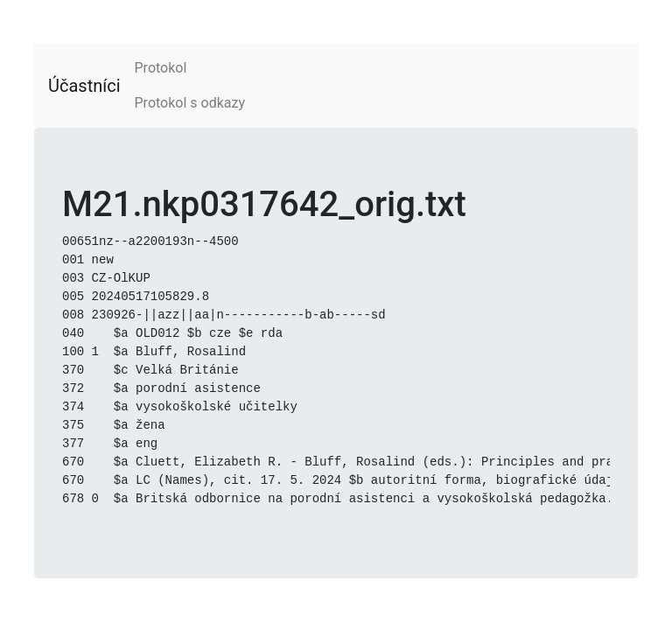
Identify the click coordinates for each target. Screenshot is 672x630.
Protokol (161, 68)
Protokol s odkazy (190, 103)
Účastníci (84, 86)
